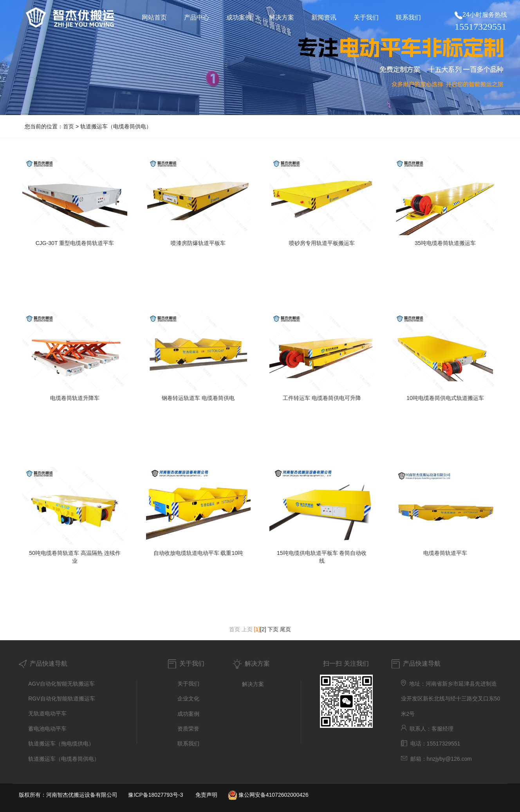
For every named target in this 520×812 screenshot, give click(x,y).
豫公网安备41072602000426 (274, 795)
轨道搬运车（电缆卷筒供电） (64, 759)
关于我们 (192, 663)
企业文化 (188, 699)
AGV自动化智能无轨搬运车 (61, 684)
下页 (273, 629)
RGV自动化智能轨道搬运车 (61, 699)
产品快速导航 (43, 663)
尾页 (285, 629)
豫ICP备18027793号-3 (155, 795)
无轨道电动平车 (47, 713)
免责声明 (206, 795)
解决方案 (257, 663)
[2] (263, 629)
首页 (69, 126)
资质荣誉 (188, 729)
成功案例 (188, 714)
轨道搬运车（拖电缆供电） (61, 744)
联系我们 (188, 744)
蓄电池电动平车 (47, 729)
